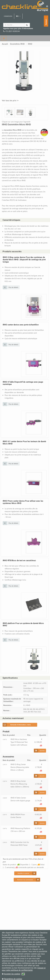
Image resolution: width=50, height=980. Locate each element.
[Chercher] (27, 25)
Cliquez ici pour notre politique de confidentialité (24, 969)
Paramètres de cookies (13, 979)
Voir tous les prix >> (10, 100)
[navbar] (4, 38)
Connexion (8, 16)
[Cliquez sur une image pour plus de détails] (11, 287)
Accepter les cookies (14, 974)
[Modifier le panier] (25, 873)
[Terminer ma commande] (27, 880)
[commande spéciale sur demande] (41, 745)
